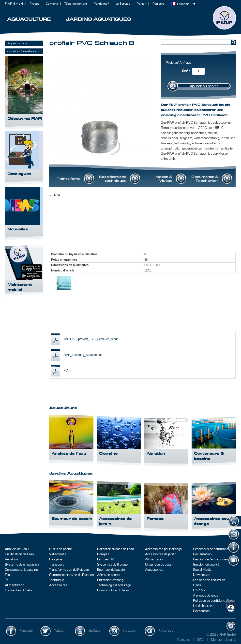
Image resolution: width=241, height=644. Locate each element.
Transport (57, 565)
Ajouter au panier (204, 86)
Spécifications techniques (113, 179)
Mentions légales (224, 640)
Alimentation (15, 585)
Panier (141, 4)
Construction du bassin (114, 590)
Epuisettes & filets (19, 590)
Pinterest (166, 631)
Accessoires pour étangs (163, 549)
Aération (11, 559)
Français (183, 4)
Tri (7, 580)
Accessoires (58, 585)
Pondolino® (101, 4)
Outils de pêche (60, 549)
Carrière (52, 4)
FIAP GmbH (14, 4)
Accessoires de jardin (161, 554)
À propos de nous (206, 596)
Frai (8, 575)
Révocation (201, 611)
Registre (158, 4)
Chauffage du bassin (160, 565)
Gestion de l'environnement (214, 559)
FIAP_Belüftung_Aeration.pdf (83, 355)
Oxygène (56, 559)
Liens (197, 585)
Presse (34, 4)
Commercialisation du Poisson (72, 575)
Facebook (27, 631)
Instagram (131, 631)
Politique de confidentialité (212, 601)
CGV (201, 640)
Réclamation (202, 554)
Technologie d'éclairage (114, 585)
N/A (66, 371)
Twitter (60, 631)
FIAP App (200, 590)
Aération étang (108, 575)
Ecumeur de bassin (111, 570)
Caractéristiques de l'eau (115, 549)
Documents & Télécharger (205, 179)
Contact (183, 640)
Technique (57, 580)
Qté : (186, 71)
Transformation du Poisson (69, 570)
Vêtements (58, 554)
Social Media (202, 570)
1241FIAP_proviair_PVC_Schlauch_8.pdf (90, 339)
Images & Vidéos (163, 179)
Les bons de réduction (209, 580)
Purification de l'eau (19, 554)
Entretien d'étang (110, 580)
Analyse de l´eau (17, 549)
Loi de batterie (204, 606)
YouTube (94, 631)
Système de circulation (22, 565)
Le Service (123, 4)
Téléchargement (76, 4)
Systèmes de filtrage (112, 565)
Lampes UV (105, 559)
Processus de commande (212, 549)
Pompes (103, 554)
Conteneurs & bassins (21, 570)
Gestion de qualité (206, 565)
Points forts (68, 179)
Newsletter (202, 575)
